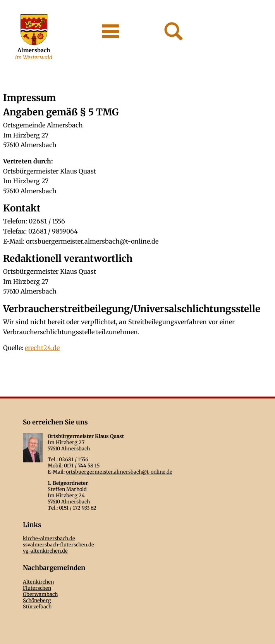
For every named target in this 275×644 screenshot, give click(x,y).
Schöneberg (37, 600)
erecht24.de (42, 348)
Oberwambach (40, 594)
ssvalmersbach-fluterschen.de (58, 544)
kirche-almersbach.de (49, 538)
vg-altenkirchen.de (45, 551)
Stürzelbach (37, 606)
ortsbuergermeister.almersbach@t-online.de (119, 472)
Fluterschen (37, 588)
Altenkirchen (38, 582)
